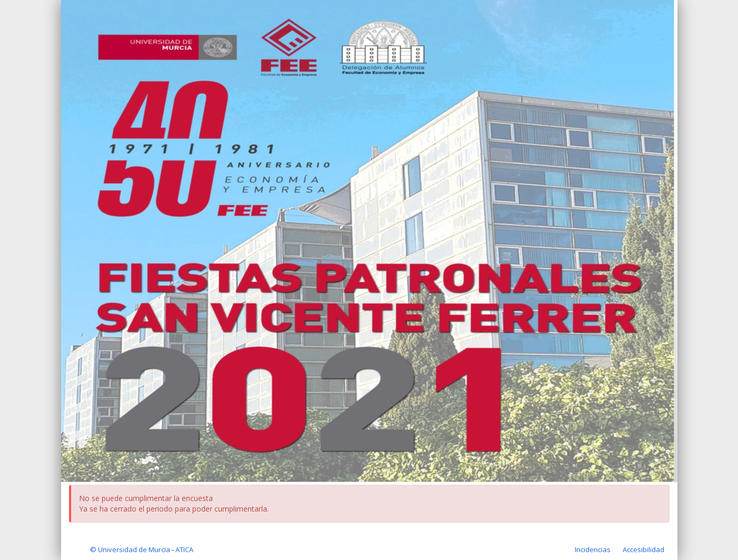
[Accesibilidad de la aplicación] (643, 549)
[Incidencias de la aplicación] (593, 549)
